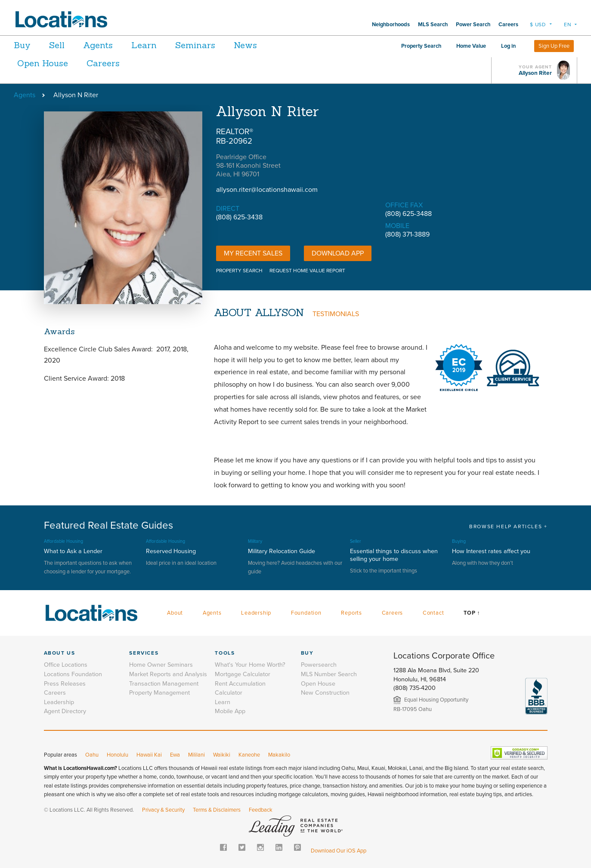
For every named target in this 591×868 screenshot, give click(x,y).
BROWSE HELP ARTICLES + (508, 526)
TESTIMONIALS (336, 314)
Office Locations (66, 665)
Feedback (261, 810)
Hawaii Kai (149, 755)
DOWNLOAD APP (338, 253)
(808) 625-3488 (408, 214)
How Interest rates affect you (491, 551)
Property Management (159, 693)
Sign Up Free (554, 46)
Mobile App (230, 711)
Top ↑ (472, 613)
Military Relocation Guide (282, 551)
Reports (351, 613)
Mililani (196, 755)
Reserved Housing (171, 551)
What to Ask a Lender (73, 551)
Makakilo (279, 755)
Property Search (421, 46)
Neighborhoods (391, 25)
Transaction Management (164, 684)
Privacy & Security (163, 810)
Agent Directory (65, 711)
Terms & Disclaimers (217, 810)
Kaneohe (249, 755)
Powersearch (319, 665)
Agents (107, 45)
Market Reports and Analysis (168, 674)
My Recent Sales (253, 253)
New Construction (325, 693)
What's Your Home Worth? (250, 665)
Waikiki (222, 755)
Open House (43, 63)
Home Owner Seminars (161, 665)
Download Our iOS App (339, 851)
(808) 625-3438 (239, 217)
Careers (508, 25)
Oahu (92, 755)
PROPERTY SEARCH (239, 271)
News (269, 45)
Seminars (214, 45)
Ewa (175, 755)
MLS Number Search (329, 674)
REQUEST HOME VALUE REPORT (307, 271)
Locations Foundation (73, 674)
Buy (22, 45)
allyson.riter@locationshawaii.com (267, 190)
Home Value (471, 46)
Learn (158, 45)
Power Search (473, 25)
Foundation (306, 613)
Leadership (256, 613)
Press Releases (65, 684)
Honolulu (118, 755)
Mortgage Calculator (243, 674)
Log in (508, 46)
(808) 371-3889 (407, 234)
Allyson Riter (535, 73)
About (175, 613)
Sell (62, 45)
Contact (433, 613)
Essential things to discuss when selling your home (394, 555)
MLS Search (433, 25)
